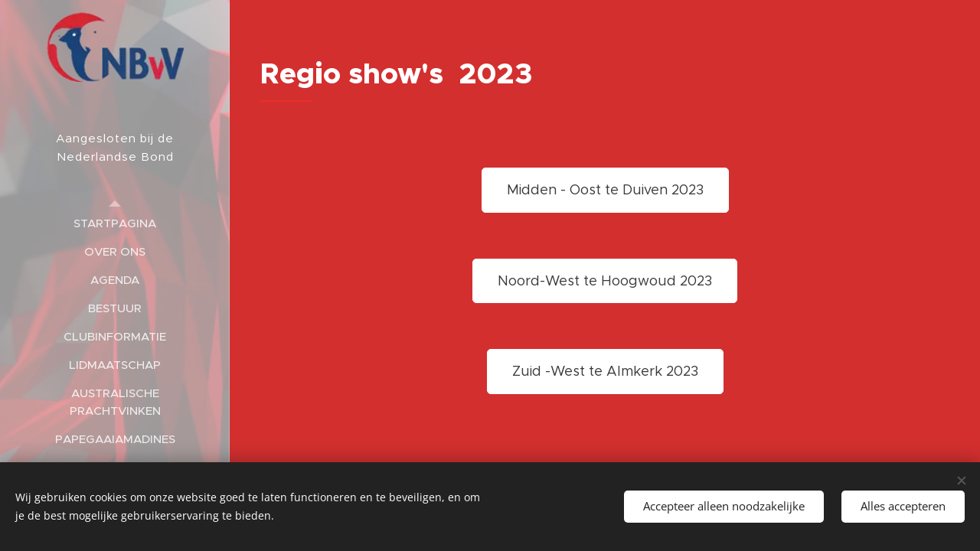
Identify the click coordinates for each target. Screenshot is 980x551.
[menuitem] (115, 223)
